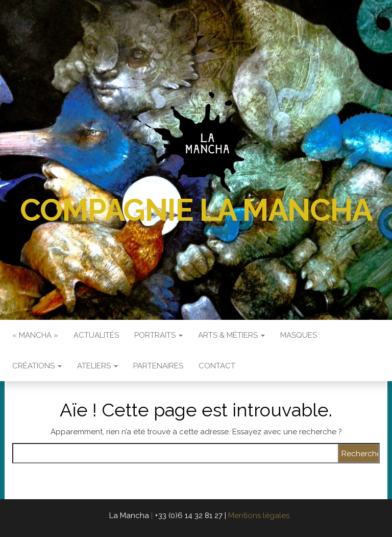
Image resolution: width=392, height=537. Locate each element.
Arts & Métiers (231, 335)
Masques (299, 335)
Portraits (158, 335)
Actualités (96, 335)
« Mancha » (35, 335)
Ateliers (97, 366)
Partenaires (158, 366)
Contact (217, 366)
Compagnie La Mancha (196, 210)
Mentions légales (259, 516)
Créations (37, 366)
